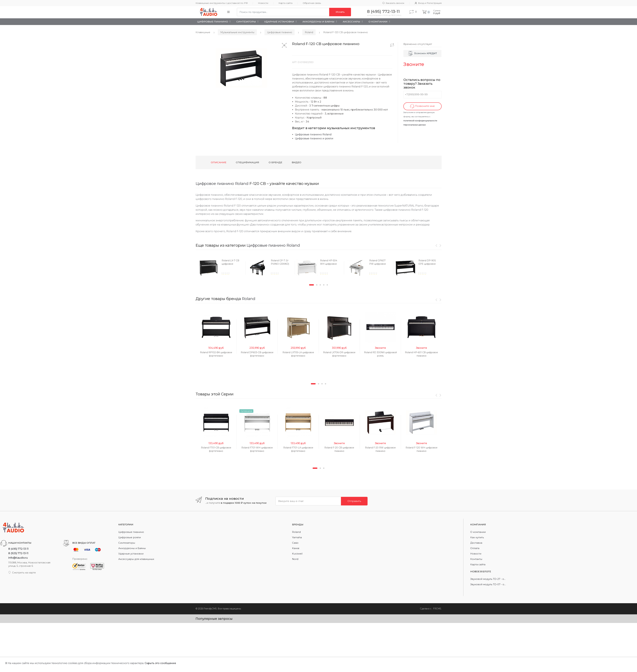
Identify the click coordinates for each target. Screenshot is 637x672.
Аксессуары (351, 22)
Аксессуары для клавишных (136, 559)
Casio (295, 543)
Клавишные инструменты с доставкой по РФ (222, 3)
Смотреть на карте (22, 573)
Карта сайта (285, 3)
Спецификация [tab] (247, 162)
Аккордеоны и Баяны (318, 22)
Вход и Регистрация (428, 3)
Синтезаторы (246, 22)
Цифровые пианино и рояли (314, 138)
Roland (309, 32)
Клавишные (203, 32)
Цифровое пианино (215, 184)
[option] (220, 268)
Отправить (354, 501)
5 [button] (327, 285)
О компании (478, 532)
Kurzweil (297, 554)
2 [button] (317, 285)
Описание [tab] (219, 162)
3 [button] (320, 285)
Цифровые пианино (213, 22)
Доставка (476, 543)
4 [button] (324, 285)
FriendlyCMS (210, 609)
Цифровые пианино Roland (313, 134)
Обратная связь (312, 3)
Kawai (296, 548)
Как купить (477, 537)
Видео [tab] (297, 162)
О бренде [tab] (275, 162)
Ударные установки (279, 22)
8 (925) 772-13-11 (18, 553)
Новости (263, 3)
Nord (295, 559)
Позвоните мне (422, 106)
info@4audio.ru (18, 558)
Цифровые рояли (130, 537)
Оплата (475, 548)
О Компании (378, 22)
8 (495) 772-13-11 (18, 549)
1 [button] (311, 285)
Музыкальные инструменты (237, 32)
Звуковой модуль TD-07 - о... (488, 584)
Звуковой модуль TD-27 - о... (488, 579)
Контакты (476, 559)
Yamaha (297, 537)
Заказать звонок (393, 3)
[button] (284, 46)
